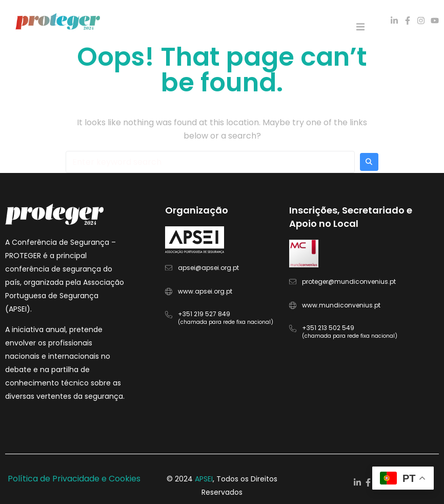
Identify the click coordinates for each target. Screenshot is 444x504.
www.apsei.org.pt (205, 291)
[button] (360, 27)
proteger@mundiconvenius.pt (349, 282)
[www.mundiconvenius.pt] (293, 305)
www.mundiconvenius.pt (341, 305)
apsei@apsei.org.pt (208, 268)
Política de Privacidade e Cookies (74, 479)
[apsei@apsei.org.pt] (169, 268)
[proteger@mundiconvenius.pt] (293, 282)
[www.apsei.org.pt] (169, 292)
